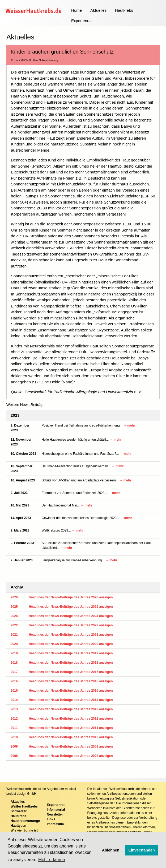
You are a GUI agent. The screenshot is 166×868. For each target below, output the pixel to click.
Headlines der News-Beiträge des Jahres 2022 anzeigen (71, 625)
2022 (14, 625)
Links (51, 819)
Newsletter (55, 814)
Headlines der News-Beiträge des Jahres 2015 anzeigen (71, 691)
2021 (14, 635)
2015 (14, 691)
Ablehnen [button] (111, 850)
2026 (14, 597)
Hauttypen (18, 826)
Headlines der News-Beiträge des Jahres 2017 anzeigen (71, 672)
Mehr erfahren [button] (52, 860)
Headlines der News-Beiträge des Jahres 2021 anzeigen (71, 635)
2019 (14, 653)
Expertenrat (82, 21)
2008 (14, 756)
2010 (14, 737)
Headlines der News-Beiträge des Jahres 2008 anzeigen (71, 756)
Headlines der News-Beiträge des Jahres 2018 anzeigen (71, 663)
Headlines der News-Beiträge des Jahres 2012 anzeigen (71, 719)
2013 (14, 709)
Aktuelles (98, 10)
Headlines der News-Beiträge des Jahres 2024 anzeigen (71, 616)
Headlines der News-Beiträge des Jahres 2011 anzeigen (71, 728)
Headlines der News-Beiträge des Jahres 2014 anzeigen (71, 700)
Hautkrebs (124, 10)
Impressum (55, 824)
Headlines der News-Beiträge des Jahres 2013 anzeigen (71, 709)
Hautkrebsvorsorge (25, 821)
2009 (14, 747)
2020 (14, 644)
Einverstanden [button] (142, 850)
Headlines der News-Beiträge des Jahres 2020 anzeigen (71, 644)
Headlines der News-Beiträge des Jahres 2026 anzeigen (71, 597)
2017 (14, 672)
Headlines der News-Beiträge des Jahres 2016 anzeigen (71, 681)
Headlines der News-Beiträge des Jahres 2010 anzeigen (71, 737)
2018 (14, 663)
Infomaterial (56, 810)
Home (76, 10)
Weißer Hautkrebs (24, 806)
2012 (14, 719)
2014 (14, 700)
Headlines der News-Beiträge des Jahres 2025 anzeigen (71, 607)
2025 (14, 607)
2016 (14, 681)
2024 (14, 616)
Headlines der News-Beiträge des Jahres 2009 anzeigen (71, 747)
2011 (14, 728)
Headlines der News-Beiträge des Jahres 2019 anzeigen (71, 653)
